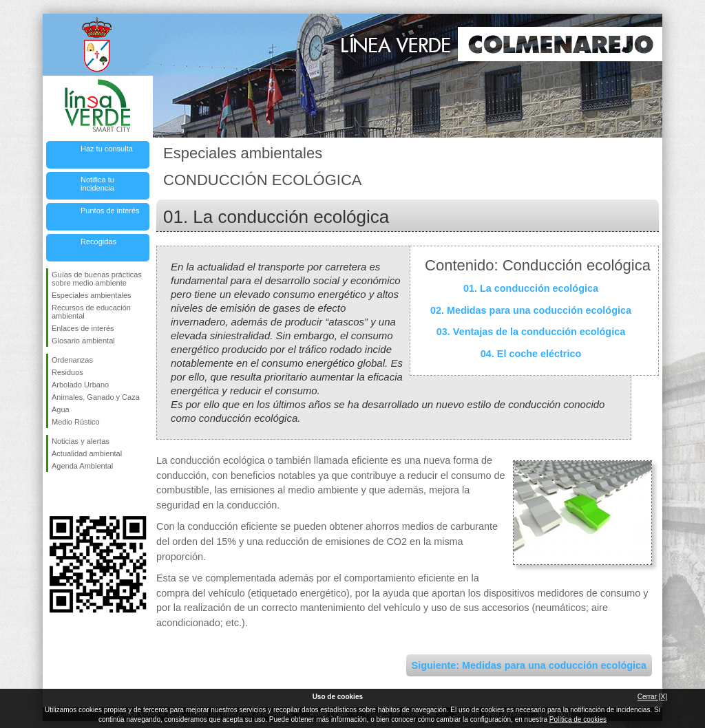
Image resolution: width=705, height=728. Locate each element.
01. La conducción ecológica (531, 288)
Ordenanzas (72, 360)
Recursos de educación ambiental (91, 312)
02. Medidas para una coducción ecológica (531, 310)
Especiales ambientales (92, 295)
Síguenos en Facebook (54, 494)
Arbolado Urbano (80, 385)
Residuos (67, 372)
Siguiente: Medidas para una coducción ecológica (529, 665)
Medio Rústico (76, 422)
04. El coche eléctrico (531, 354)
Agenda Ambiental (82, 466)
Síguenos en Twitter (77, 494)
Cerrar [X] (652, 697)
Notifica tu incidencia (97, 184)
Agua (61, 409)
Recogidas (98, 242)
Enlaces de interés (83, 328)
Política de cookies (578, 719)
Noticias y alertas (81, 441)
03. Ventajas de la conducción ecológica (531, 332)
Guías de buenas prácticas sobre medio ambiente (97, 279)
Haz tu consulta (107, 149)
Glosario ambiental (83, 341)
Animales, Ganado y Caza (96, 397)
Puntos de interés (110, 211)
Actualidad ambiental (87, 453)
